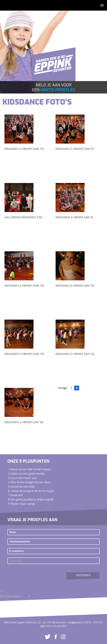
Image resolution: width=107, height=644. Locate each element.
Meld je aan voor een (54, 88)
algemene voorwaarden (53, 626)
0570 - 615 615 (93, 623)
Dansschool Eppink (54, 66)
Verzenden (83, 575)
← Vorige (61, 388)
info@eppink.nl (76, 623)
